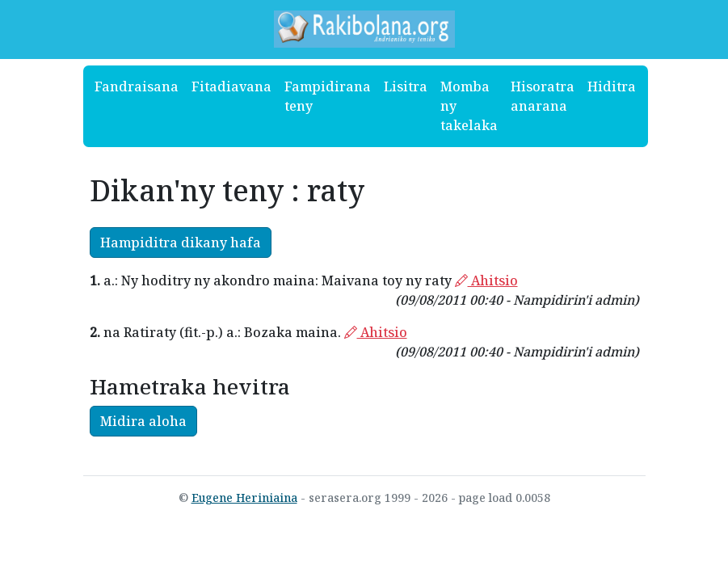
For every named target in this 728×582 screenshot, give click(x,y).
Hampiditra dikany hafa (181, 242)
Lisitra (406, 86)
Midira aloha (143, 421)
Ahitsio (486, 280)
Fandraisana (137, 86)
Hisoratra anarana (543, 96)
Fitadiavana (231, 86)
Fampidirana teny (328, 96)
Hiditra (612, 86)
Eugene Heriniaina (244, 498)
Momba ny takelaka (469, 106)
